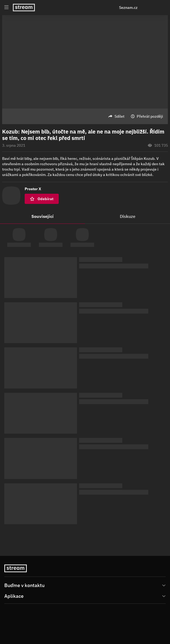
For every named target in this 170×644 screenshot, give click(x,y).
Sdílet (119, 116)
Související (42, 216)
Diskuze (128, 216)
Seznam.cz (128, 8)
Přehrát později (150, 116)
